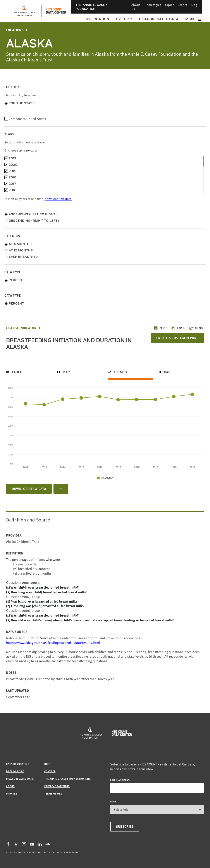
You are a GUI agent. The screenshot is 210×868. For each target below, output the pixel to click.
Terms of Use (53, 794)
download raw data (58, 199)
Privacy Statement (57, 786)
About (10, 786)
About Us (136, 7)
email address (120, 780)
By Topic (124, 19)
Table (17, 372)
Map (66, 372)
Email (178, 328)
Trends (120, 372)
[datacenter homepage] (56, 11)
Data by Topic (15, 771)
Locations (15, 30)
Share (196, 328)
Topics (170, 5)
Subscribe (125, 826)
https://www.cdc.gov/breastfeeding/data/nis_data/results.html (53, 643)
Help (47, 764)
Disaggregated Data (159, 19)
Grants (182, 5)
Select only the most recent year (25, 142)
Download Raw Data (29, 489)
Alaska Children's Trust (23, 542)
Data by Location (18, 764)
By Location (97, 19)
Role (113, 801)
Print (160, 328)
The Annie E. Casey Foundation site (68, 779)
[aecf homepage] (25, 11)
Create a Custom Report (177, 338)
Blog (194, 5)
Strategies (154, 5)
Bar (167, 372)
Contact (50, 771)
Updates (12, 794)
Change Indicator (21, 328)
